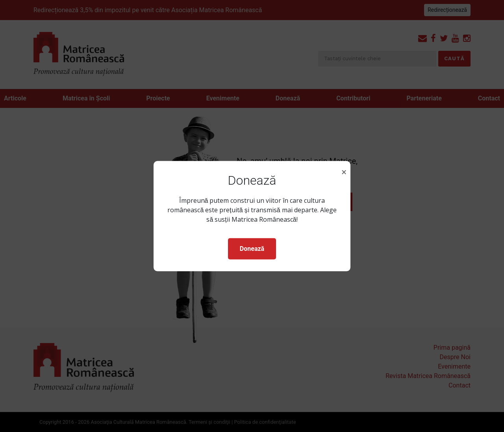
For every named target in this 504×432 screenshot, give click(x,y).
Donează (252, 249)
